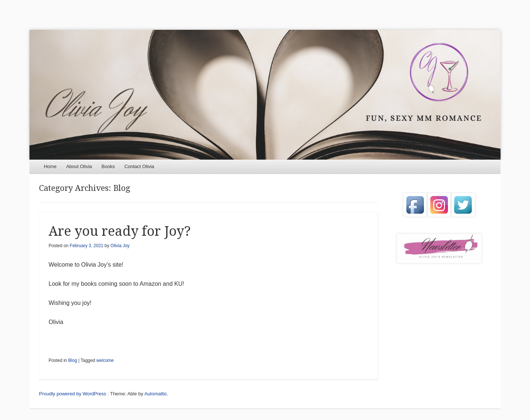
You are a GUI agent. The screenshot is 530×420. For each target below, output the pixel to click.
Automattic (156, 394)
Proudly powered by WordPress (73, 394)
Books (108, 166)
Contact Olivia (139, 166)
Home (50, 166)
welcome (105, 360)
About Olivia (79, 166)
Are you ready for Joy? (120, 231)
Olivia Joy (120, 246)
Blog (73, 360)
